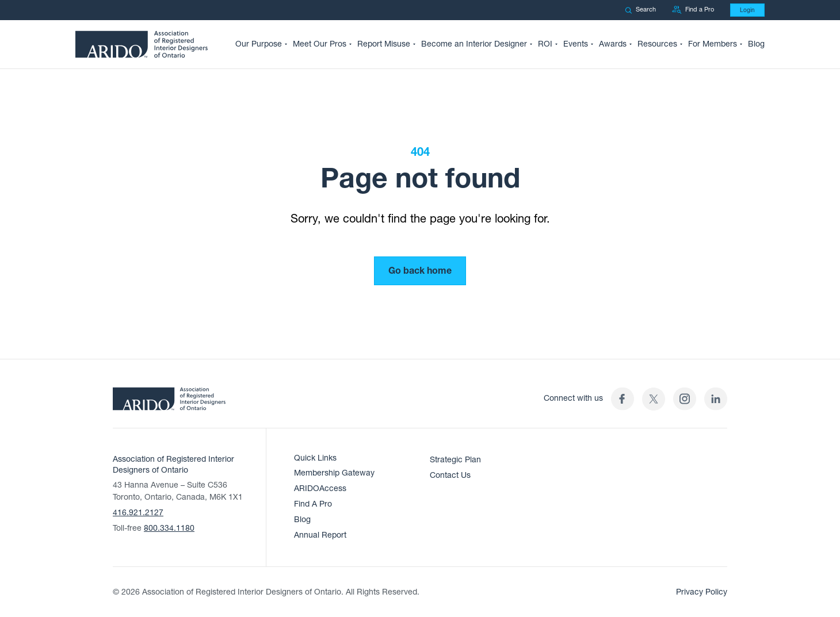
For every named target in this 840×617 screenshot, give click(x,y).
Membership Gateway (334, 473)
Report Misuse (384, 44)
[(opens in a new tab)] (654, 399)
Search (640, 9)
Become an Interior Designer (474, 44)
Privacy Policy (702, 592)
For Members (713, 44)
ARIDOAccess (320, 488)
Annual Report (320, 535)
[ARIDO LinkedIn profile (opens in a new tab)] (716, 399)
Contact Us (450, 475)
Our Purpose (259, 44)
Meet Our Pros (320, 44)
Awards (613, 44)
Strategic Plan (455, 460)
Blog (756, 44)
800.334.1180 (169, 528)
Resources (657, 44)
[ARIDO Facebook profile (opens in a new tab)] (623, 399)
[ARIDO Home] (169, 403)
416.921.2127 (138, 513)
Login (747, 10)
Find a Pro (693, 10)
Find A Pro (313, 504)
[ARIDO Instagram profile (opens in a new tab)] (685, 399)
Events (576, 44)
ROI (545, 44)
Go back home (420, 271)
